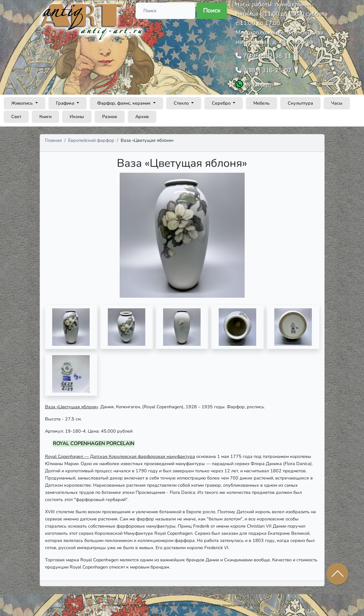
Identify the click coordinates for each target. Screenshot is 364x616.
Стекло (182, 103)
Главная (53, 140)
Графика (66, 103)
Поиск (212, 11)
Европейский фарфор (91, 140)
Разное (110, 117)
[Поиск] (165, 11)
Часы (337, 103)
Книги (45, 117)
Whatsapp (258, 85)
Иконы (77, 117)
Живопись (23, 103)
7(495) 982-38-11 (266, 56)
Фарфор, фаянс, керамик (125, 103)
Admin (253, 605)
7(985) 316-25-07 (266, 70)
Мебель (262, 103)
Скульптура (300, 103)
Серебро (222, 103)
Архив (142, 117)
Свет (16, 117)
